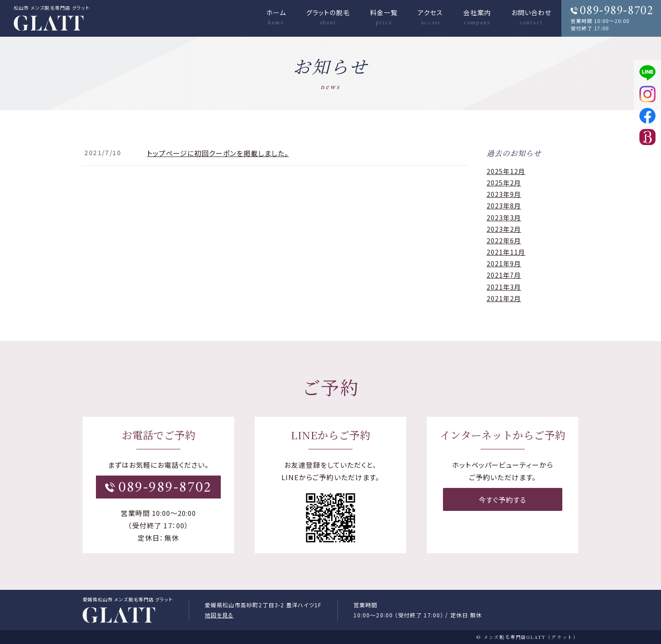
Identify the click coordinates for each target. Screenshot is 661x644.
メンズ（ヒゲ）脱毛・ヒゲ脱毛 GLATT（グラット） (49, 25)
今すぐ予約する (503, 499)
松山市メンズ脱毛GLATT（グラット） (119, 616)
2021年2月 (504, 298)
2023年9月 (504, 194)
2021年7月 (504, 275)
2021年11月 (506, 252)
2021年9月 (504, 263)
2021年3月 (504, 287)
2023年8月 (504, 206)
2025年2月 (504, 183)
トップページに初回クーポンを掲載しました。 (218, 153)
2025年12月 (506, 171)
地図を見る (219, 615)
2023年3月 (504, 218)
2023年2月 (504, 229)
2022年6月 (504, 241)
